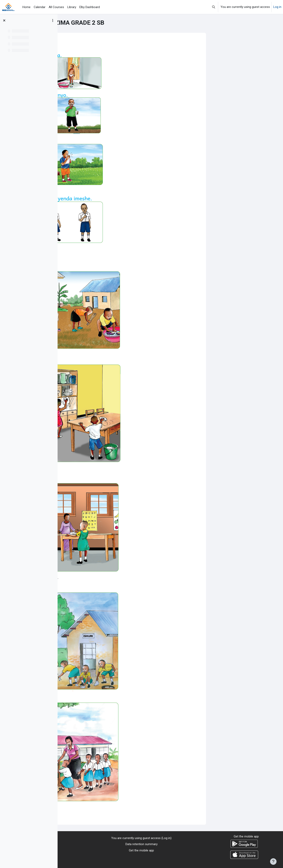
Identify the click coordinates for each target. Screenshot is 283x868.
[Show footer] (273, 862)
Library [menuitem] (72, 7)
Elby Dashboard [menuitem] (90, 7)
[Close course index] (4, 20)
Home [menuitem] (26, 7)
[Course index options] (53, 20)
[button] (214, 7)
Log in (277, 7)
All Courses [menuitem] (56, 7)
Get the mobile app (141, 850)
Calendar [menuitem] (40, 7)
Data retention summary (141, 844)
